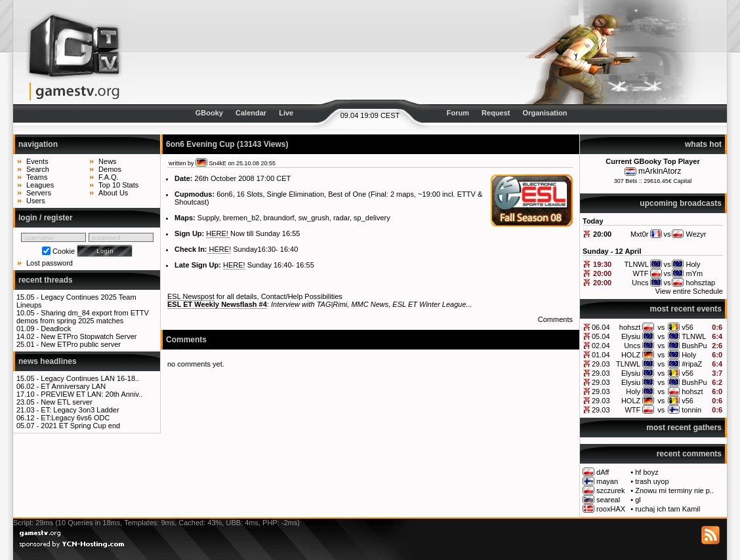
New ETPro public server (81, 344)
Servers (39, 193)
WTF (632, 410)
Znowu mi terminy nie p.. (674, 490)
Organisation (545, 113)
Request (496, 113)
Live (286, 113)
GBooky (209, 113)
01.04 (601, 355)
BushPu (694, 346)
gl (638, 500)
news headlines (48, 361)
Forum (458, 113)
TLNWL (694, 336)
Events (37, 161)
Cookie (64, 251)
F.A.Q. (109, 177)
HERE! (218, 233)
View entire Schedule (689, 291)
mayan (607, 481)
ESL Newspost (191, 296)
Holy (689, 355)
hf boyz (647, 472)
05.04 (601, 336)
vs (661, 327)
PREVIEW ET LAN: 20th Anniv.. (92, 394)
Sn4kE (218, 163)
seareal (608, 500)
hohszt (630, 327)
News (108, 161)
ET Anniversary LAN (73, 386)
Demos (110, 169)
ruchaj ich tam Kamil (668, 509)
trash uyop (652, 481)
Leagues (40, 185)
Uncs (632, 346)
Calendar (251, 113)
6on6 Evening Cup (200, 144)
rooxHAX (611, 509)
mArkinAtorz (660, 171)
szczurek (610, 490)
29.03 (601, 364)
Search (38, 169)
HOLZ (631, 355)
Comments (555, 319)
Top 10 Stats (118, 185)
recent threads (46, 280)
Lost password (50, 263)
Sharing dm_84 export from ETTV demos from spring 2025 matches (83, 317)
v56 (688, 327)
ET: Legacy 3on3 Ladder (80, 410)
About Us (113, 193)
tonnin (691, 410)
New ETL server (66, 402)
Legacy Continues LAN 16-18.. (90, 378)
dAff (603, 472)
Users (36, 201)
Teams (37, 177)
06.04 (601, 327)
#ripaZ (692, 364)
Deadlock (56, 329)
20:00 (602, 234)
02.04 (601, 346)
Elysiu (631, 336)
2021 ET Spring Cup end (80, 426)
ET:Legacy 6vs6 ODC (75, 418)
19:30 (602, 264)
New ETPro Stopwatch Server (89, 336)
